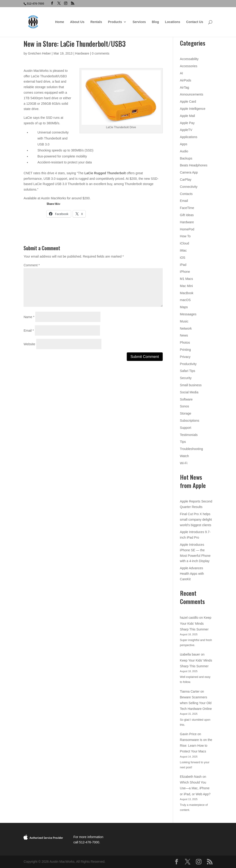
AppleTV (186, 130)
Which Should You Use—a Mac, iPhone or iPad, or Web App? (195, 788)
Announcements (192, 94)
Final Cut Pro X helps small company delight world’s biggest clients (196, 520)
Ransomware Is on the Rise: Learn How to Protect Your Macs (196, 746)
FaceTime (187, 208)
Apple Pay (187, 123)
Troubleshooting (192, 449)
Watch (184, 456)
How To (185, 236)
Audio (184, 151)
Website (29, 344)
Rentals (96, 22)
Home (60, 22)
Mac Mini (186, 286)
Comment (32, 265)
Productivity (188, 364)
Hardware (82, 53)
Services (139, 22)
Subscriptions (190, 421)
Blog (155, 22)
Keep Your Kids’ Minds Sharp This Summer (196, 623)
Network (186, 328)
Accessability (189, 59)
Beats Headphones (194, 165)
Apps (184, 144)
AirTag (185, 87)
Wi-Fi (184, 463)
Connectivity (189, 187)
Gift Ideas (187, 215)
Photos (185, 343)
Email (29, 331)
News (184, 335)
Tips (183, 442)
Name (29, 317)
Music (184, 321)
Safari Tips (188, 371)
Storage (186, 413)
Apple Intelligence (193, 109)
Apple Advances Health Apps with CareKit (192, 574)
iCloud (185, 243)
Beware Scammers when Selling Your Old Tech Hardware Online (196, 703)
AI (181, 73)
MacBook (187, 293)
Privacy (185, 357)
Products (115, 22)
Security (186, 378)
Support (186, 428)
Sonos (185, 406)
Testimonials (189, 435)
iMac (183, 250)
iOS (183, 258)
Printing (185, 350)
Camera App (189, 172)
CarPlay (186, 180)
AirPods (186, 80)
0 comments (100, 53)
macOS (185, 300)
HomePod (187, 229)
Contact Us (195, 22)
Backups (186, 158)
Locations (173, 22)
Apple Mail (187, 116)
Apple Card (188, 102)
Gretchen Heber (39, 53)
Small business (191, 385)
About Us (77, 22)
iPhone (185, 272)
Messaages (188, 314)
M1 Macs (187, 279)
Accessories (189, 66)
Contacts (186, 194)
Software (186, 399)
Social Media (189, 392)
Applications (189, 137)
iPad (183, 265)
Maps (184, 307)
